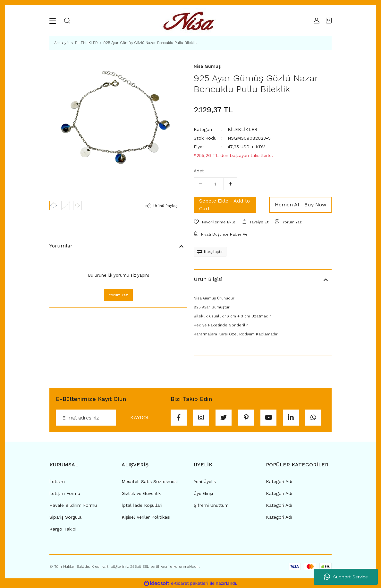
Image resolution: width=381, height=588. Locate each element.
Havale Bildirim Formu (73, 505)
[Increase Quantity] (230, 184)
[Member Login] (315, 21)
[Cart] (329, 21)
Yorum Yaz (118, 295)
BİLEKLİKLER (242, 129)
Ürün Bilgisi (208, 279)
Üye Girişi (203, 493)
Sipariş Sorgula (65, 517)
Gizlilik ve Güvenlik (141, 493)
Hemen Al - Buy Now (301, 205)
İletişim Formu (65, 493)
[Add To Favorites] (215, 222)
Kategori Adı (279, 481)
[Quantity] (215, 184)
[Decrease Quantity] (200, 184)
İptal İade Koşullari (142, 505)
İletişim (57, 481)
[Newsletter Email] (110, 418)
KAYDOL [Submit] (140, 417)
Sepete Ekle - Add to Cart (224, 205)
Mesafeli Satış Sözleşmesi (150, 481)
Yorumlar (61, 246)
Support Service (346, 577)
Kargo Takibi (63, 529)
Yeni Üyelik (205, 481)
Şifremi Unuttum (211, 505)
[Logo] (190, 21)
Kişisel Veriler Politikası (146, 517)
